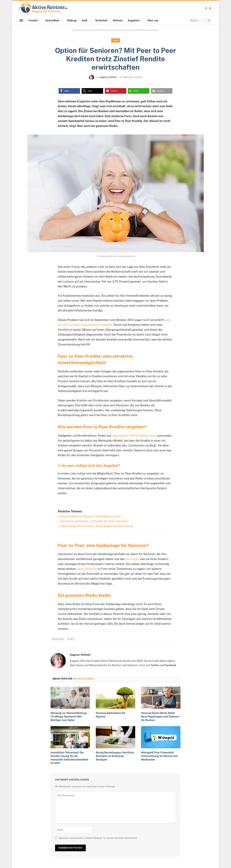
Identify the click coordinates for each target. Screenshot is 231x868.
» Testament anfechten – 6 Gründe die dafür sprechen (93, 521)
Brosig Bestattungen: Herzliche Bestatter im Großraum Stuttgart (115, 756)
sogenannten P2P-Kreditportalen (134, 436)
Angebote (134, 20)
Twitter (155, 665)
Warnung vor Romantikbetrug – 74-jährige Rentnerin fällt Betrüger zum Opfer (69, 717)
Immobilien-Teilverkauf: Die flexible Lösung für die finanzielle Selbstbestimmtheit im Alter (69, 758)
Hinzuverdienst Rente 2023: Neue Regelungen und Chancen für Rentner (160, 717)
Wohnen (118, 20)
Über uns (153, 20)
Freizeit (33, 20)
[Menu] (21, 20)
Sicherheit (101, 20)
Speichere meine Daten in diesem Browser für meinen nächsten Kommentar (98, 838)
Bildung (72, 20)
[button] (69, 91)
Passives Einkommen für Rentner (111, 715)
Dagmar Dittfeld (108, 77)
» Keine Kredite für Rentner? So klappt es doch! (89, 516)
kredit (71, 639)
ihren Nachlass (87, 569)
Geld (84, 20)
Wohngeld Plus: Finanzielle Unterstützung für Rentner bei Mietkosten (159, 756)
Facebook (170, 665)
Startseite (77, 30)
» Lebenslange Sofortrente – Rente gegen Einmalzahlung (95, 526)
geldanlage (58, 639)
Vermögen (132, 559)
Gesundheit (52, 20)
